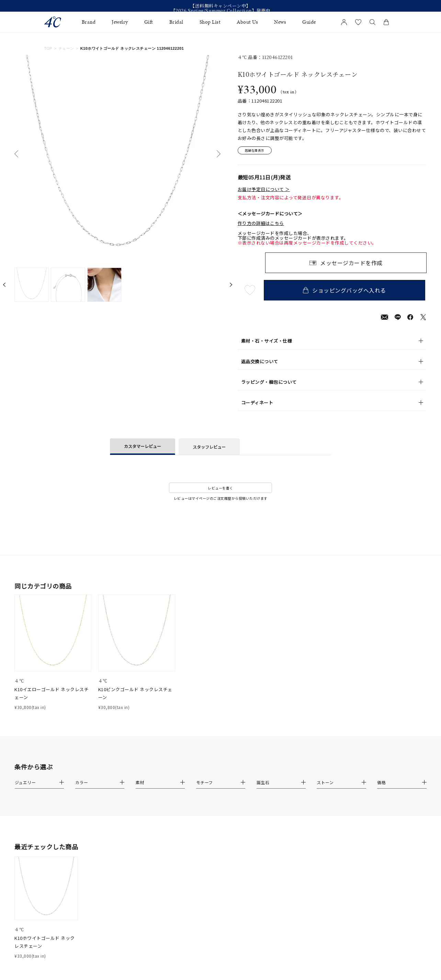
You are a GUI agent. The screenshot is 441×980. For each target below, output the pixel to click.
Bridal (176, 22)
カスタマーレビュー (143, 447)
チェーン (66, 48)
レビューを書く (220, 489)
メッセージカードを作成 (351, 264)
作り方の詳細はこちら (261, 224)
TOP (48, 48)
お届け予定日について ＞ (264, 190)
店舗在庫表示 (257, 151)
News (280, 22)
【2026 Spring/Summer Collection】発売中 (221, 11)
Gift (149, 22)
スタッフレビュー (209, 448)
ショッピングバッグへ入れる (346, 291)
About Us (247, 22)
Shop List (210, 22)
